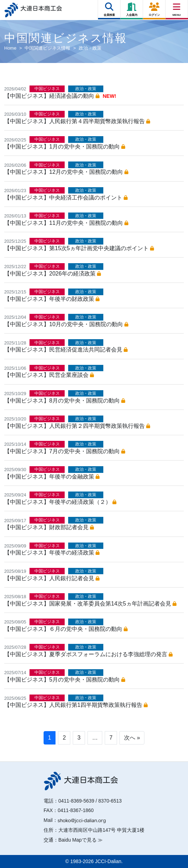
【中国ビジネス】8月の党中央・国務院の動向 (65, 401)
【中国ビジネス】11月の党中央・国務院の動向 (66, 223)
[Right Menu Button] (177, 7)
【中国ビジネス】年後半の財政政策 (52, 299)
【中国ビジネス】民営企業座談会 (49, 375)
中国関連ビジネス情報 (47, 48)
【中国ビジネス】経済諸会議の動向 (52, 96)
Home (10, 48)
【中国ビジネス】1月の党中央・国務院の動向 (65, 147)
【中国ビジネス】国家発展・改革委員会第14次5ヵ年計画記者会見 (90, 604)
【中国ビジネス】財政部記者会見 (49, 527)
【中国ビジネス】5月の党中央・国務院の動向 (65, 680)
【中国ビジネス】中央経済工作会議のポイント (66, 198)
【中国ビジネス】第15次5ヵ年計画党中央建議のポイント (79, 248)
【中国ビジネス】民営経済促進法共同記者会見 (66, 350)
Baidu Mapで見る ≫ (80, 840)
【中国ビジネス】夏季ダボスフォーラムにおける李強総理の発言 (88, 654)
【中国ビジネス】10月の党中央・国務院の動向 (66, 324)
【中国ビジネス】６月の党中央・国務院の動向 (66, 629)
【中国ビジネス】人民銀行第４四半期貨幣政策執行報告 (77, 121)
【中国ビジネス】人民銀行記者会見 (52, 578)
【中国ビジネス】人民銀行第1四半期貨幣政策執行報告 (76, 705)
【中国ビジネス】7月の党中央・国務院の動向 (65, 451)
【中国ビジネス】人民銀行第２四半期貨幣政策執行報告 (77, 426)
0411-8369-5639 (76, 801)
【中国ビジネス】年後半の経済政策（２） (60, 502)
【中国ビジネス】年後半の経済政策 (52, 553)
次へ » (132, 738)
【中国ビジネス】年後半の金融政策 (52, 477)
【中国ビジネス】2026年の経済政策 (53, 274)
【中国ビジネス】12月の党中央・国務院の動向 (66, 172)
